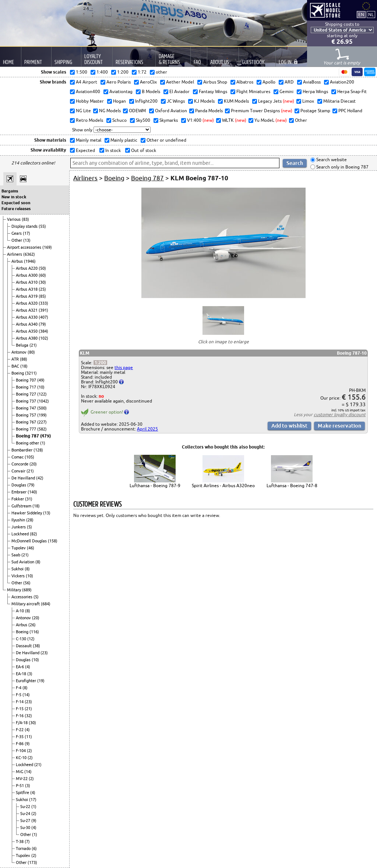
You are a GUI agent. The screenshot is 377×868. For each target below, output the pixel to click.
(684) (46, 604)
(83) (25, 219)
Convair (19, 471)
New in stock (14, 197)
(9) (27, 744)
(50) (42, 268)
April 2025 (147, 429)
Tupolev (19, 548)
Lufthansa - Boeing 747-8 (292, 486)
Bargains (10, 191)
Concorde (20, 464)
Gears (17, 233)
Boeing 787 (28, 436)
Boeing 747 (27, 408)
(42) (40, 478)
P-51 (20, 786)
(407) (43, 317)
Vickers (19, 576)
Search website (331, 160)
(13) (27, 240)
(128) (38, 450)
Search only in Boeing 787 (342, 167)
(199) (42, 415)
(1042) (43, 401)
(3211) (31, 373)
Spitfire (23, 793)
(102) (43, 338)
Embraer (20, 492)
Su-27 (26, 821)
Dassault (24, 646)
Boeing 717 (27, 387)
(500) (42, 408)
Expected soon (16, 203)
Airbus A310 (27, 282)
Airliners (15, 254)
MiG (20, 772)
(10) (41, 387)
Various (14, 219)
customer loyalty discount (340, 414)
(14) (26, 695)
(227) (42, 422)
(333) (43, 303)
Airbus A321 (27, 310)
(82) (34, 534)
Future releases (16, 209)
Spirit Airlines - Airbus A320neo (223, 486)
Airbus (18, 261)
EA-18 (22, 674)
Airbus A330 (27, 317)
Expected (85, 150)
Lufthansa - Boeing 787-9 (155, 486)
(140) (32, 492)
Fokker (18, 499)
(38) (36, 646)
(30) (42, 282)
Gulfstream (22, 506)
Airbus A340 (27, 324)
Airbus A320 (27, 303)
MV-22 (22, 779)
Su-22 (26, 807)
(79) (42, 324)
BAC (16, 366)
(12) (31, 639)
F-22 (20, 730)
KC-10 (22, 758)
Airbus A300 (27, 275)
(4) (28, 667)
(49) (41, 380)
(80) (31, 352)
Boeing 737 (27, 401)
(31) (29, 499)
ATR (16, 359)
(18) (24, 366)
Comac (18, 457)
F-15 (20, 709)
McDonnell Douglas (30, 541)
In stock (112, 150)
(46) (31, 548)
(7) (27, 842)
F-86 (20, 744)
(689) (27, 590)
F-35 (20, 737)
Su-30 (26, 828)
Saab (16, 555)
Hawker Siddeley (27, 513)
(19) (41, 681)
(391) (43, 310)
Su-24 (26, 814)
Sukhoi (18, 569)
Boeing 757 (27, 415)
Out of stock (143, 150)
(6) (34, 848)
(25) (42, 289)
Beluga (23, 345)
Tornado (24, 848)
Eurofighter (27, 681)
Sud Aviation (23, 562)
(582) (42, 429)
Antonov (20, 352)
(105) (29, 457)
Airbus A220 (27, 268)
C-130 (22, 639)
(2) (29, 751)
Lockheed (21, 534)
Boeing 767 (27, 422)
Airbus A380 (27, 338)
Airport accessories (25, 247)
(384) (43, 331)
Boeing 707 (27, 380)
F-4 (19, 688)
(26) (32, 625)
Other (17, 240)
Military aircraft (26, 604)
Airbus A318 (27, 289)
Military (15, 590)
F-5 (19, 695)
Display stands (25, 226)
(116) (34, 632)
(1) (43, 443)
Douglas (19, 485)
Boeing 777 (27, 429)
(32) (28, 716)
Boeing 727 (27, 394)
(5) (29, 527)
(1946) (30, 261)
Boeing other (28, 443)
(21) (33, 345)
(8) (38, 562)
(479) (45, 436)
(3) (30, 674)
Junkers (19, 527)
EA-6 (20, 667)
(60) (42, 275)
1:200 (100, 363)
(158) (53, 541)
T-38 (20, 842)
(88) (24, 359)
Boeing (18, 373)
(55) (42, 226)
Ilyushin (19, 520)
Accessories (22, 597)
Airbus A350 (27, 331)
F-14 (20, 702)
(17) (27, 233)
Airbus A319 (27, 296)
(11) (28, 737)
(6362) (29, 254)
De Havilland (24, 478)
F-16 (20, 716)
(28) (30, 520)
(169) (47, 247)
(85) (42, 296)
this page (124, 367)
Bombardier (22, 450)
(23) (44, 653)
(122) (42, 394)
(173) (32, 862)
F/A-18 (22, 723)
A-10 (20, 611)
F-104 (21, 751)
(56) (27, 583)
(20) (33, 464)
